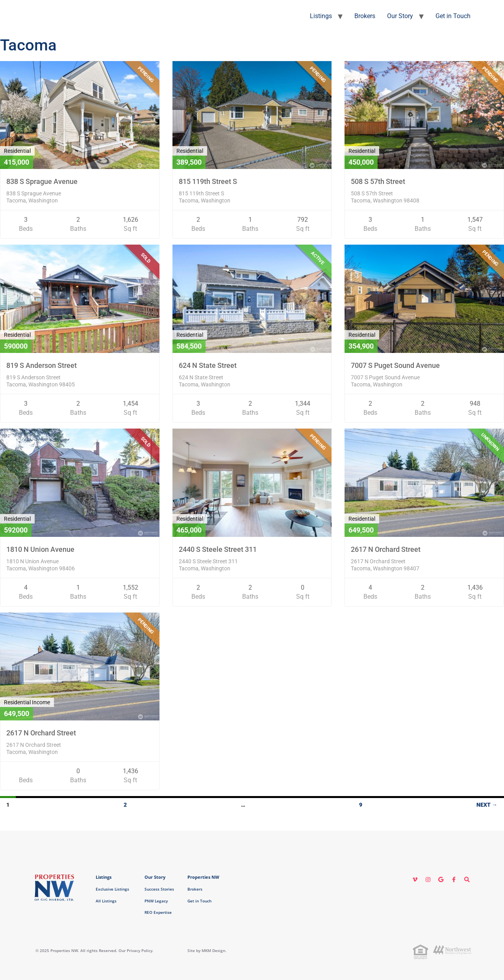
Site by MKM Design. (207, 950)
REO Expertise (158, 912)
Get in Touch (453, 16)
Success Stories (159, 889)
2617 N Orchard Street (386, 549)
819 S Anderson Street (42, 365)
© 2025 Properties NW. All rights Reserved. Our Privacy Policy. (94, 950)
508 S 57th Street (378, 181)
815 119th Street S (208, 181)
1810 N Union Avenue (40, 549)
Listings (321, 16)
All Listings (106, 901)
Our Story (400, 16)
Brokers (365, 16)
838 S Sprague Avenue (42, 181)
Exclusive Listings (112, 889)
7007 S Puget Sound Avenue (395, 365)
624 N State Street (208, 365)
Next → (487, 805)
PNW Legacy (156, 901)
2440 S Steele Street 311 (218, 549)
